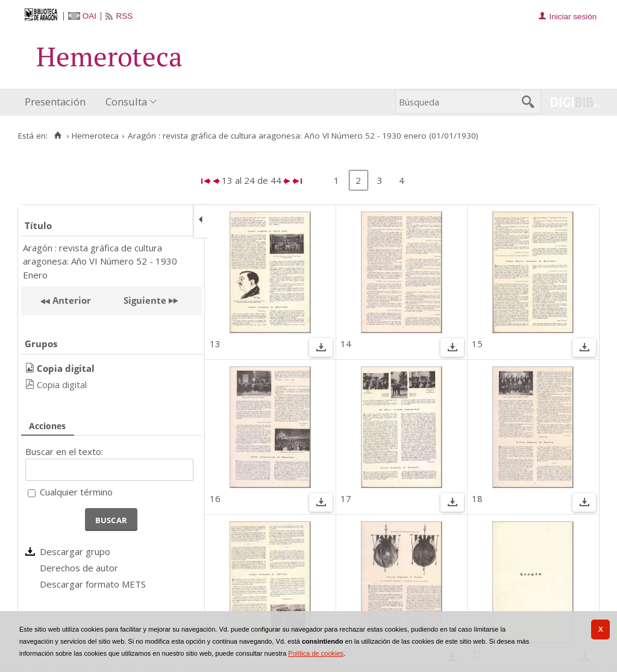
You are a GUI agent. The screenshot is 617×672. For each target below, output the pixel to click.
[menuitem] (58, 102)
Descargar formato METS (93, 584)
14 (346, 344)
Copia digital (62, 385)
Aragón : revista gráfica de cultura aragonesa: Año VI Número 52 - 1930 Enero (100, 261)
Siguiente (145, 300)
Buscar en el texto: (64, 451)
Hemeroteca (95, 136)
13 (215, 344)
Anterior (70, 300)
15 (477, 344)
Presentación (55, 102)
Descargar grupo (75, 551)
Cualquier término (76, 492)
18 (477, 498)
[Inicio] (58, 136)
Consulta (126, 102)
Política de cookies (316, 653)
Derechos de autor (79, 568)
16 (215, 498)
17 (346, 498)
